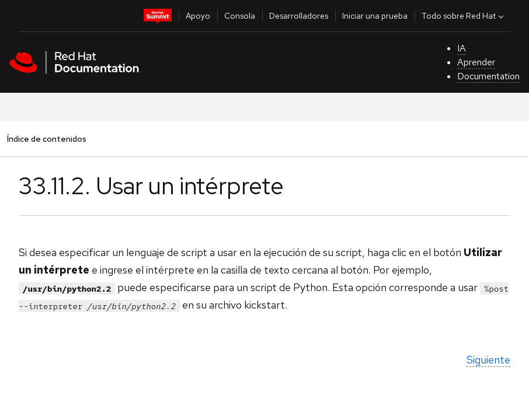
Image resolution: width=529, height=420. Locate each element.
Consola (240, 16)
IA (462, 48)
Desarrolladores (299, 16)
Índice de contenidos (46, 139)
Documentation (488, 76)
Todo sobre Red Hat (464, 16)
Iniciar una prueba (375, 16)
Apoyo (198, 16)
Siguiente (488, 360)
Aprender (476, 62)
